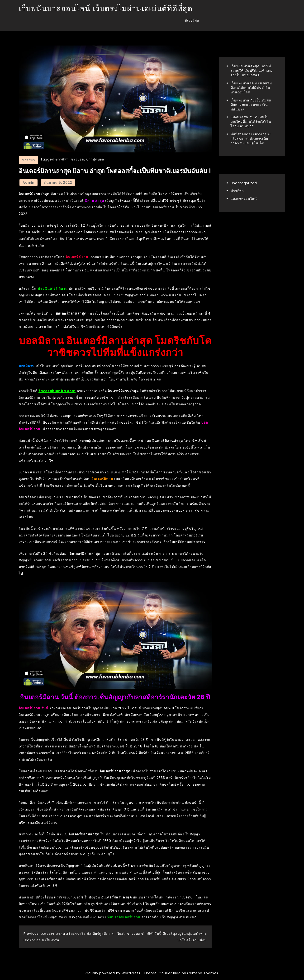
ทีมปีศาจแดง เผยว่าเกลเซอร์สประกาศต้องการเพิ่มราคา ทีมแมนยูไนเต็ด (251, 139)
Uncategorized (244, 183)
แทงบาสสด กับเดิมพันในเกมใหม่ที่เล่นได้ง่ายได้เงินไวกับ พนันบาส (251, 122)
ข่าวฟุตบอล (95, 159)
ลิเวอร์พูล (192, 20)
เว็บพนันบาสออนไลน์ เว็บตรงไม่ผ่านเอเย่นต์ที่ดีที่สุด (106, 8)
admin (28, 183)
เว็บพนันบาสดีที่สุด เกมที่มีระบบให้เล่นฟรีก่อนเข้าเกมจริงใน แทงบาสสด (252, 71)
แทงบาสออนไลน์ (244, 199)
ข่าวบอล (77, 159)
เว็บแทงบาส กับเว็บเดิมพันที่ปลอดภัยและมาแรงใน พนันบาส (251, 105)
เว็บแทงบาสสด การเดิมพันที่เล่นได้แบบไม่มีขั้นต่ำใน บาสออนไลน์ (251, 88)
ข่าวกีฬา (28, 160)
